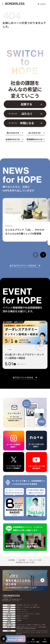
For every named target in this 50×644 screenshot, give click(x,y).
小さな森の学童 (25, 616)
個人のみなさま (13, 133)
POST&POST (20, 605)
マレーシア (33, 632)
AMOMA (18, 627)
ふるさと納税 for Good (34, 607)
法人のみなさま (35, 133)
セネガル (38, 632)
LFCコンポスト (27, 605)
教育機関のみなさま (35, 139)
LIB (27, 627)
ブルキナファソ (26, 632)
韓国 (17, 634)
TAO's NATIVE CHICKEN (30, 629)
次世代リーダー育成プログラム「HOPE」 (37, 625)
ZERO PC (19, 609)
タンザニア (45, 631)
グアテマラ (33, 631)
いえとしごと (25, 618)
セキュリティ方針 (35, 560)
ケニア (43, 632)
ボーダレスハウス (20, 614)
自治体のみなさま (13, 139)
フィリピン (19, 632)
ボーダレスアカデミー (21, 625)
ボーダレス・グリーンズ (22, 612)
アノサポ (24, 609)
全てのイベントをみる (23, 377)
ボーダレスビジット (30, 614)
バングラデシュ (20, 631)
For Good (26, 607)
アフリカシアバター (33, 627)
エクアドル (39, 631)
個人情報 (22, 560)
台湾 (20, 634)
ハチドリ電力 (34, 605)
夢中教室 (18, 616)
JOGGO (23, 627)
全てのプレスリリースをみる (23, 265)
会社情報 (12, 560)
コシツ (18, 623)
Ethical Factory (20, 629)
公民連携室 (19, 620)
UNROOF (19, 618)
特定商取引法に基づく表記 (25, 562)
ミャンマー (27, 631)
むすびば (37, 614)
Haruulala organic (42, 627)
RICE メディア (20, 607)
